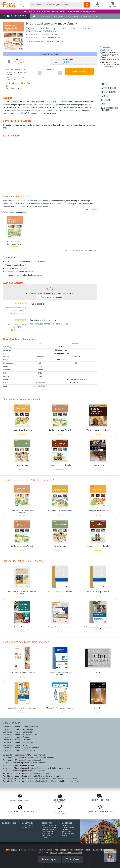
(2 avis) (42, 38)
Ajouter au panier (79, 71)
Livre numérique (48, 831)
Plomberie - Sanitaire (37, 771)
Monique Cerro (31, 34)
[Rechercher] (57, 5)
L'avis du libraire (109, 88)
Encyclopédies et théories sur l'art (66, 779)
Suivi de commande (49, 825)
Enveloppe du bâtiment (45, 758)
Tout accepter (49, 859)
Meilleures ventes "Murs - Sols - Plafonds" (26, 642)
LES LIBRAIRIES (27, 823)
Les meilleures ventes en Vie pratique (18, 745)
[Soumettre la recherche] (87, 5)
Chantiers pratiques (61, 353)
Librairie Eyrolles (28, 825)
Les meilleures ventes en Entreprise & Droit (20, 735)
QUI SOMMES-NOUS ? (10, 823)
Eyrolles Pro (26, 827)
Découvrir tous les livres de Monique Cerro (81, 251)
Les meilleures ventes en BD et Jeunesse (19, 750)
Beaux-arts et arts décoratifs (26, 773)
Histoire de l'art (45, 779)
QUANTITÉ (50, 70)
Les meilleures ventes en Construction (18, 732)
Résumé (105, 84)
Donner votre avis (54, 38)
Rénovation (19, 760)
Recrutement (67, 831)
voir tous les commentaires (63, 293)
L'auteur (105, 96)
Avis (103, 104)
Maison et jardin (20, 763)
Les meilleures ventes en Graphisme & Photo (21, 727)
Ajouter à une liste (50, 54)
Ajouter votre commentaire (50, 297)
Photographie (45, 773)
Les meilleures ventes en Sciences (17, 737)
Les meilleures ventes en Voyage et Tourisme (21, 748)
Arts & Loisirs (8, 773)
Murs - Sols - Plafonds (37, 755)
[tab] (27, 61)
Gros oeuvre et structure (24, 758)
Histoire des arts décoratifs (50, 776)
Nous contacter (47, 833)
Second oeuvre (21, 755)
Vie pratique (8, 763)
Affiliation (65, 825)
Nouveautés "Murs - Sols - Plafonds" (23, 561)
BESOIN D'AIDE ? (48, 823)
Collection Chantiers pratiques (51, 34)
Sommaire (106, 100)
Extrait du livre (109, 92)
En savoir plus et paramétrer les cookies (66, 853)
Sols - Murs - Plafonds (37, 763)
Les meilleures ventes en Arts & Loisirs (18, 742)
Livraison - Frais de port (50, 827)
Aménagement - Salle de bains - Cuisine (54, 768)
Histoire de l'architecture (49, 781)
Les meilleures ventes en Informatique (18, 729)
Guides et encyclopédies (70, 781)
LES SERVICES (67, 823)
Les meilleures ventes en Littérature (17, 740)
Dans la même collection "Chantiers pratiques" (28, 480)
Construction (8, 755)
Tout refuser (73, 859)
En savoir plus (92, 210)
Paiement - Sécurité (49, 829)
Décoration (33, 765)
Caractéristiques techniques (110, 109)
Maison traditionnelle (34, 760)
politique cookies (67, 850)
